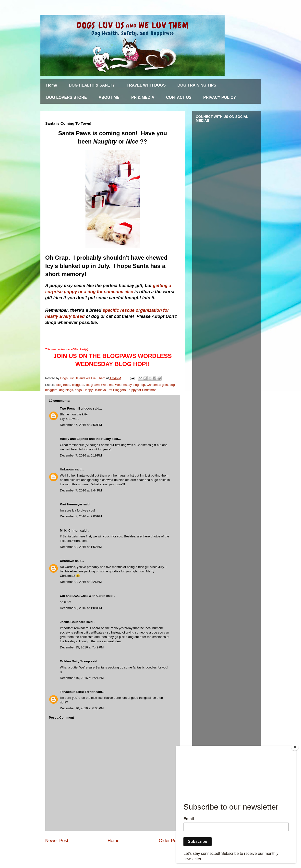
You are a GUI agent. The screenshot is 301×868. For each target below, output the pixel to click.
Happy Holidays (95, 390)
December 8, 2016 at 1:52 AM (81, 547)
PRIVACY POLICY (220, 97)
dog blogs (66, 390)
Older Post (169, 841)
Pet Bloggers (117, 390)
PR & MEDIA (143, 97)
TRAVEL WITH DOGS (146, 85)
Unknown (67, 469)
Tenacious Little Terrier (77, 692)
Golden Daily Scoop (75, 661)
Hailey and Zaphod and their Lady (85, 439)
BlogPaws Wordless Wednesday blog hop (115, 385)
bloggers (78, 385)
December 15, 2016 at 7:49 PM (82, 647)
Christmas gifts (157, 385)
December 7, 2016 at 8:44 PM (81, 490)
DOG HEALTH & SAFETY (92, 85)
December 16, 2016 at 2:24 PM (82, 678)
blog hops (63, 385)
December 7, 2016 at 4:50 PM (81, 425)
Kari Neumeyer (71, 504)
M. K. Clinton (70, 530)
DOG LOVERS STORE (67, 97)
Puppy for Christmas (142, 390)
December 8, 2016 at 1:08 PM (81, 608)
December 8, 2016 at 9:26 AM (81, 582)
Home (52, 85)
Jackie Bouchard (73, 622)
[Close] (295, 747)
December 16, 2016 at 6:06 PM (82, 708)
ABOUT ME (109, 97)
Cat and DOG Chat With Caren (83, 596)
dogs (78, 390)
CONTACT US (179, 97)
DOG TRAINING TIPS (197, 85)
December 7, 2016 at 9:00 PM (81, 516)
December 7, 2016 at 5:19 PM (81, 455)
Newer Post (57, 841)
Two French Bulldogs (76, 408)
